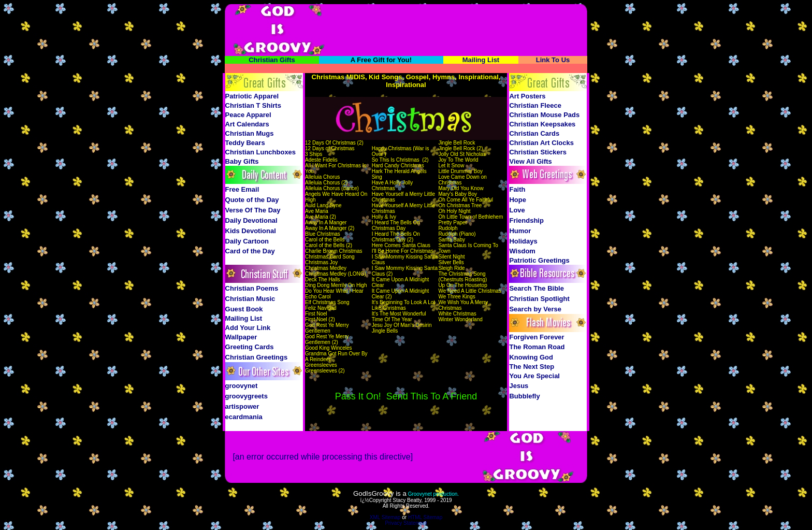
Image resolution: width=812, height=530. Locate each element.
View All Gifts (530, 161)
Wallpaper (241, 337)
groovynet (242, 386)
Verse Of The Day (253, 210)
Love (517, 210)
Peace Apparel (248, 115)
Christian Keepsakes (542, 124)
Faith (517, 189)
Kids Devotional (251, 231)
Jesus (519, 386)
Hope (518, 200)
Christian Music (250, 299)
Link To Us (553, 60)
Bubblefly (524, 396)
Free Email (242, 189)
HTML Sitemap (425, 517)
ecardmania (244, 417)
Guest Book (244, 309)
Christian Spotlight (539, 299)
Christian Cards (534, 133)
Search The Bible (536, 288)
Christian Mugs (250, 133)
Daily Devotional (251, 220)
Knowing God (531, 357)
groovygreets (247, 396)
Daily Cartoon (247, 241)
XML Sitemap (385, 517)
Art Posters (527, 96)
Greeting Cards (250, 347)
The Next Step (532, 367)
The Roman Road (537, 347)
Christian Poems (252, 288)
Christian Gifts (272, 60)
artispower (242, 406)
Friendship (526, 220)
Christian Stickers (538, 152)
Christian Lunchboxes (261, 152)
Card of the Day (250, 251)
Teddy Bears (245, 143)
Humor (520, 231)
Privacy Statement (406, 523)
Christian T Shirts (253, 105)
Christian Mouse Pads (544, 115)
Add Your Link (248, 328)
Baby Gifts (242, 161)
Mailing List (481, 60)
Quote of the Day (252, 200)
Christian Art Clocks (541, 143)
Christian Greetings (257, 357)
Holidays (523, 241)
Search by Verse (535, 309)
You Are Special (534, 376)
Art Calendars (247, 124)
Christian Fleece (535, 105)
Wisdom (522, 251)
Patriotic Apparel (252, 96)
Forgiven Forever (536, 337)
